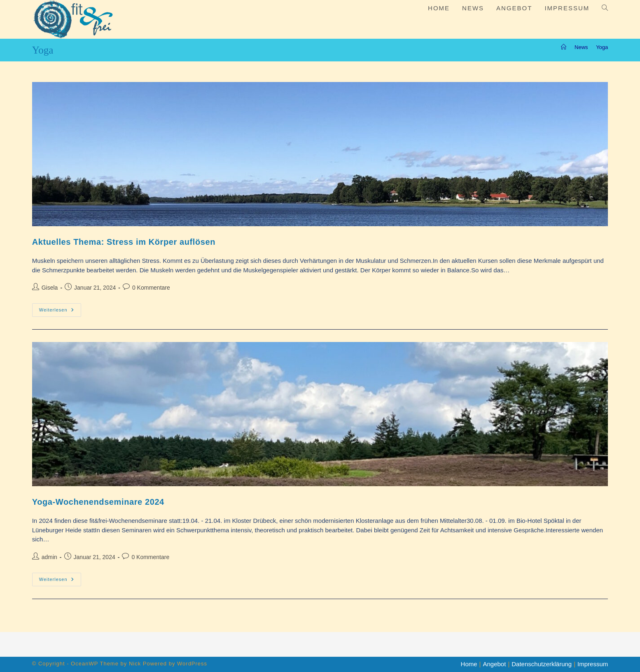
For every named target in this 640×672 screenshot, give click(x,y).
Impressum (593, 664)
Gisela (50, 288)
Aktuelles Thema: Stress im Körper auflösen (124, 242)
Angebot (494, 664)
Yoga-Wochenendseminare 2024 (98, 502)
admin (49, 557)
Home (469, 664)
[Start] (564, 47)
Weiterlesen (60, 312)
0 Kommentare (151, 288)
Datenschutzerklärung (542, 664)
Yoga (602, 47)
